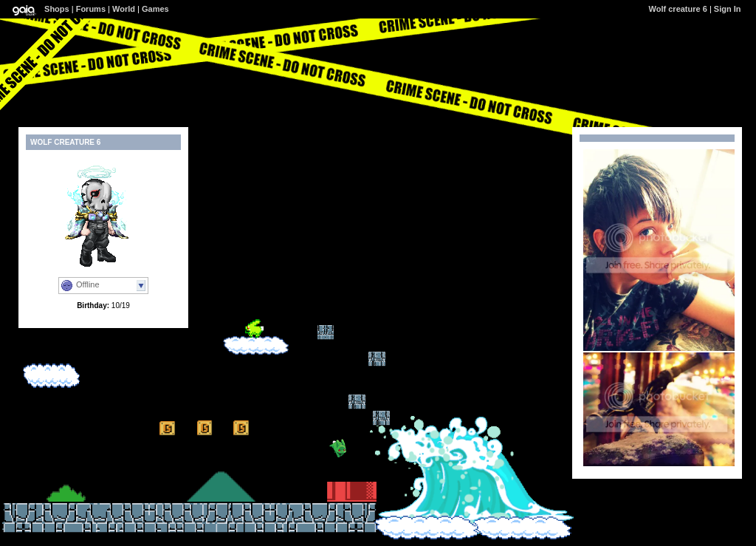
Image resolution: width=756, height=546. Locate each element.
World (124, 9)
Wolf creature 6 (678, 9)
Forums (91, 9)
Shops (57, 9)
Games (155, 9)
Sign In (728, 9)
